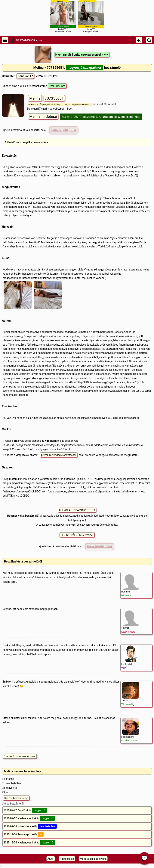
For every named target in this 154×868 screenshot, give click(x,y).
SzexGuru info (57, 86)
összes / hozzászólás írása (20, 756)
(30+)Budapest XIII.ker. (63, 17)
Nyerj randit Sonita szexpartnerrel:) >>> (82, 55)
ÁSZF (51, 859)
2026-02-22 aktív (25, 810)
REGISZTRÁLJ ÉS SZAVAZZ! (77, 535)
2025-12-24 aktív (29, 843)
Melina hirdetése (43, 117)
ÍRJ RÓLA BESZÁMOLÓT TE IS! (77, 510)
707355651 (54, 98)
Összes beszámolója (16, 798)
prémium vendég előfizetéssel (59, 455)
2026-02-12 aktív (29, 818)
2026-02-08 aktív (30, 826)
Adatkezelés (67, 859)
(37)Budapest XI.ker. (91, 17)
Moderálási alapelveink (93, 859)
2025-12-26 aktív (24, 834)
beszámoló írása (63, 130)
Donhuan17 (25, 76)
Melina (35, 98)
